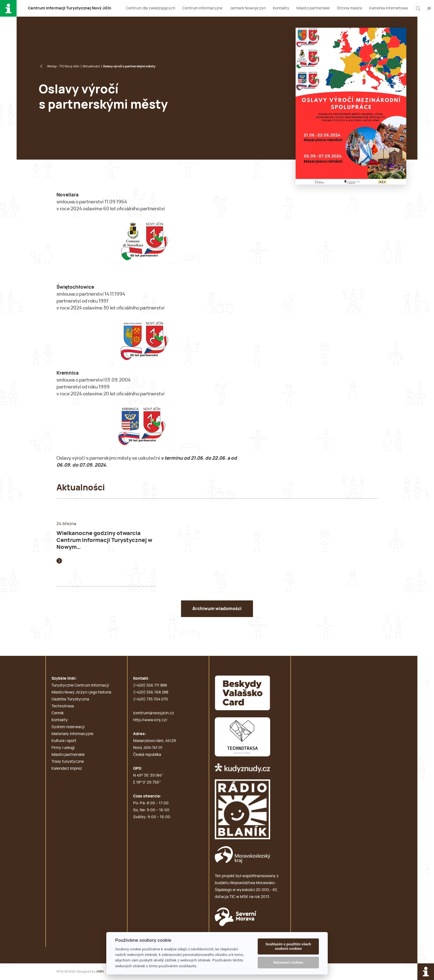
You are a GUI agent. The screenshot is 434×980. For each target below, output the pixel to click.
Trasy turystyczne (68, 762)
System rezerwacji (68, 727)
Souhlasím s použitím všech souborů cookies (288, 946)
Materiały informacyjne (72, 734)
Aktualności (91, 66)
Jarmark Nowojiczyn (248, 8)
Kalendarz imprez (67, 769)
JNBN (100, 972)
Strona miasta (349, 8)
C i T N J (70, 8)
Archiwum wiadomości (217, 609)
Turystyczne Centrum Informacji (80, 685)
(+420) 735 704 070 (151, 699)
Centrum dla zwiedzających (151, 8)
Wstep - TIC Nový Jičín (63, 66)
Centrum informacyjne (202, 8)
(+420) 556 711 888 (150, 685)
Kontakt (141, 679)
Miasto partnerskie (313, 8)
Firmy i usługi (63, 748)
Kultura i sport (64, 741)
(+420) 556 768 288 (151, 692)
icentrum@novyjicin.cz (153, 713)
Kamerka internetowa (388, 8)
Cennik (58, 713)
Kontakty (281, 8)
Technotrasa (63, 706)
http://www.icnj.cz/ (150, 720)
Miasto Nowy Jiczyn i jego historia (81, 692)
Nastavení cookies (288, 962)
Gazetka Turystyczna (70, 699)
